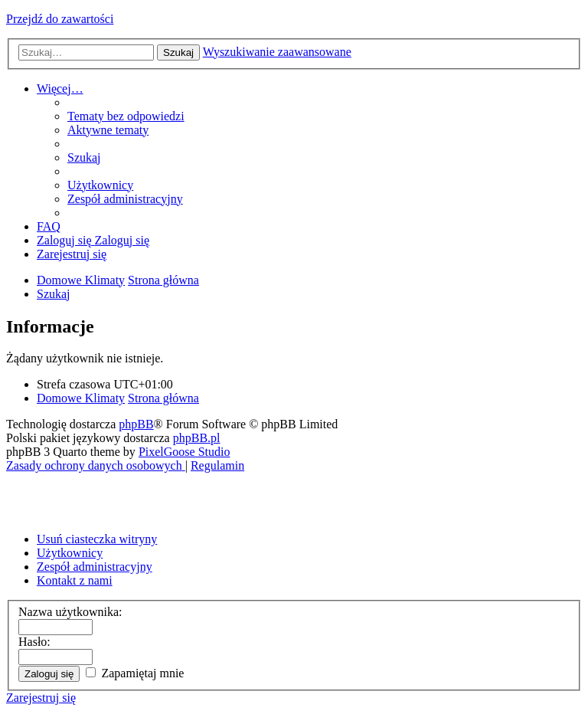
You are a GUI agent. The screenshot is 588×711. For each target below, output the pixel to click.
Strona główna (163, 398)
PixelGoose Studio (185, 452)
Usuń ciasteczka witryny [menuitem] (97, 539)
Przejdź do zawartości (60, 19)
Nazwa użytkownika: (70, 612)
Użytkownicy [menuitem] (70, 553)
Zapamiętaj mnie (135, 673)
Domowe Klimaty (81, 398)
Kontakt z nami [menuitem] (75, 580)
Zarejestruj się (41, 698)
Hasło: (34, 642)
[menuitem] (126, 116)
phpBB (136, 424)
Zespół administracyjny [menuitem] (95, 567)
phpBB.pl (197, 438)
